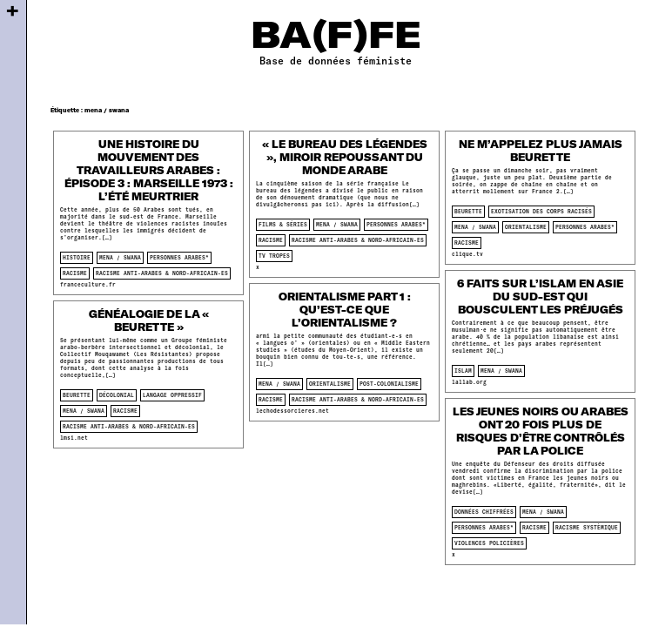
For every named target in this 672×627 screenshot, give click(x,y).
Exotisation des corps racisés (541, 211)
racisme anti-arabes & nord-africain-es (162, 273)
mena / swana (120, 257)
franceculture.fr (88, 284)
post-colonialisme (389, 384)
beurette (468, 211)
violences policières (489, 543)
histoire (77, 257)
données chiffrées (484, 512)
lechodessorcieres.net (292, 411)
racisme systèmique (587, 527)
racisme (75, 273)
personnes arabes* (179, 257)
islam (463, 371)
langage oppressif (172, 395)
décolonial (117, 395)
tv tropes (274, 256)
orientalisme (526, 227)
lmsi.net (74, 438)
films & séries (283, 224)
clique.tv (467, 254)
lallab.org (469, 382)
